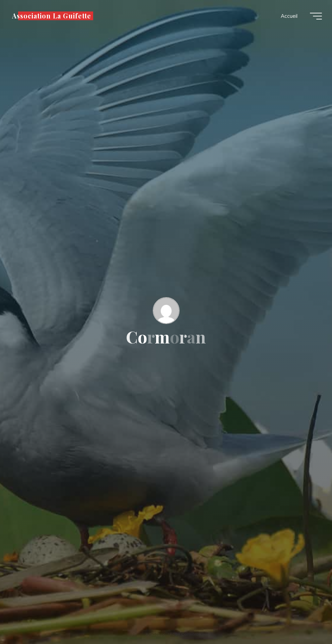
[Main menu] (316, 16)
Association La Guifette (52, 16)
